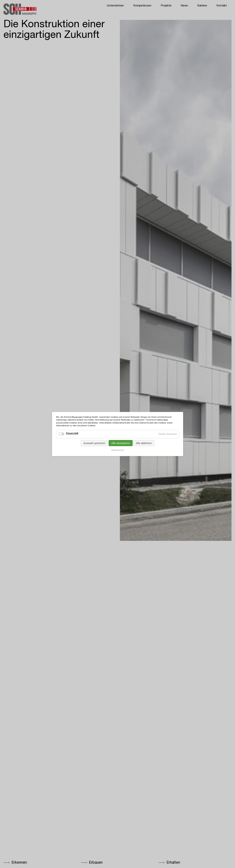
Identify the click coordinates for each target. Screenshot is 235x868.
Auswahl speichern (94, 443)
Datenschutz (117, 450)
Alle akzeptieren (121, 443)
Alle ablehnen (144, 443)
